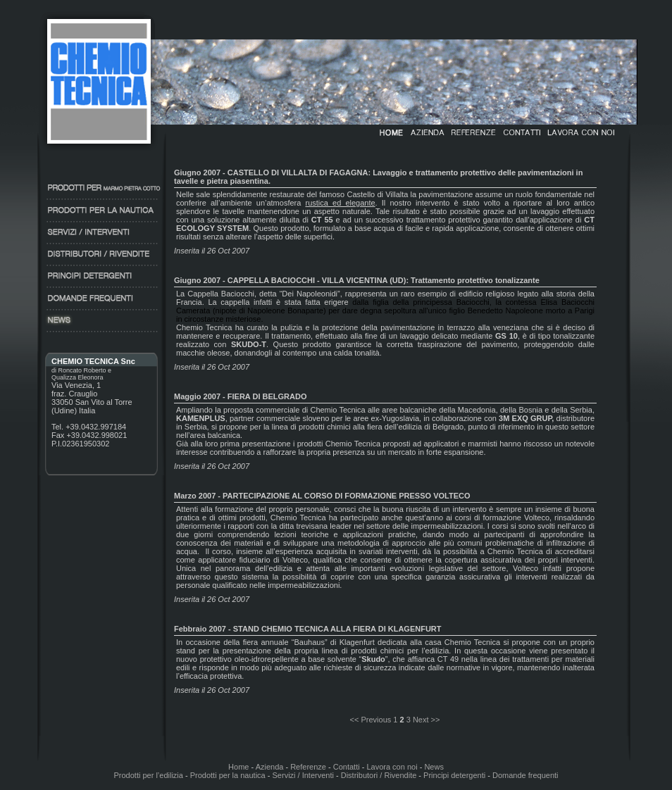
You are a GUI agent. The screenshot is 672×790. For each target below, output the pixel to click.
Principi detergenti (453, 775)
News (434, 767)
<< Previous (371, 720)
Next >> (427, 720)
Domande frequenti (525, 775)
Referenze (308, 767)
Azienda (270, 767)
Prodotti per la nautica (228, 775)
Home (238, 767)
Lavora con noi (392, 767)
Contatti (347, 767)
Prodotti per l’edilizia (148, 775)
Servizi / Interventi (301, 775)
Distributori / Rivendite (379, 775)
